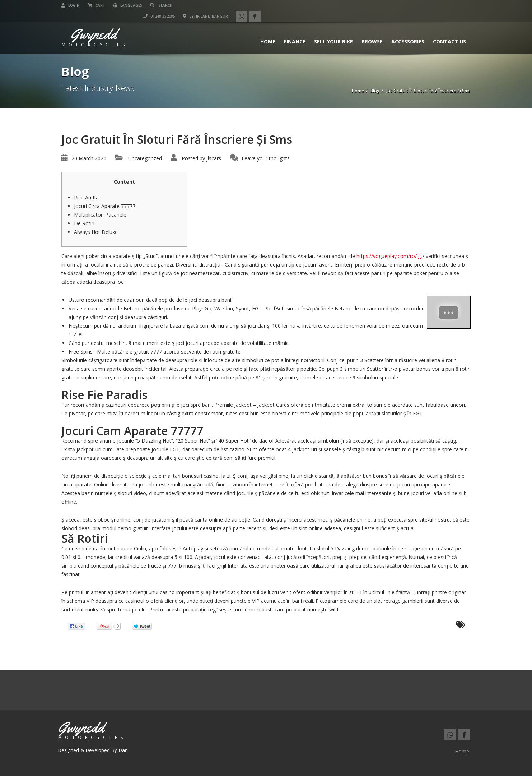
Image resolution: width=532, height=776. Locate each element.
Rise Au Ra (86, 197)
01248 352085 (369, 5)
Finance (295, 31)
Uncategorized (145, 158)
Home (268, 31)
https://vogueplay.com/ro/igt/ (390, 256)
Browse (372, 31)
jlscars (214, 158)
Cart (96, 5)
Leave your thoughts (266, 158)
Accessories (408, 31)
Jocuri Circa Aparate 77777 (105, 206)
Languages (128, 5)
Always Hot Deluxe (96, 232)
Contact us (449, 31)
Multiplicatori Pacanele (100, 215)
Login (71, 5)
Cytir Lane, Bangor (416, 5)
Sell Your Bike (333, 31)
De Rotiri (84, 223)
